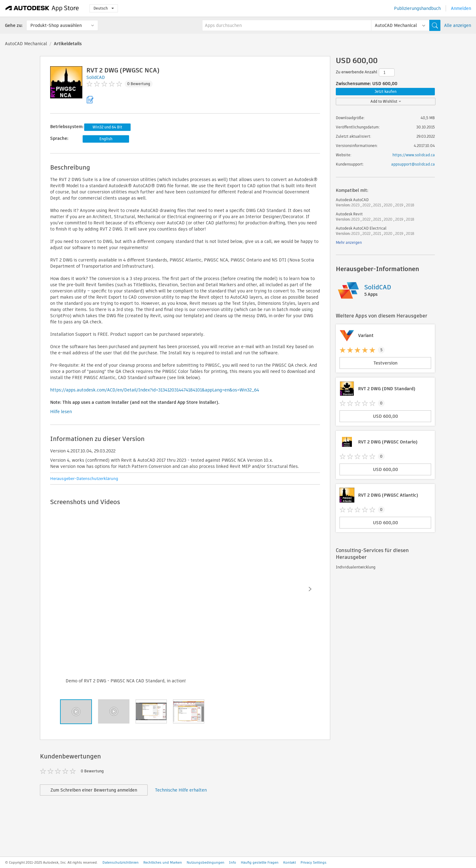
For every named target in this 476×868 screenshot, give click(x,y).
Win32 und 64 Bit (107, 127)
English (106, 139)
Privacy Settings (314, 862)
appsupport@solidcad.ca (413, 164)
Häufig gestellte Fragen (260, 862)
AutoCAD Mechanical (26, 44)
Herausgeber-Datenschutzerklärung (84, 479)
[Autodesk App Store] (42, 8)
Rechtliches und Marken (163, 862)
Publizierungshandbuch (417, 8)
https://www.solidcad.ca (414, 155)
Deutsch (104, 8)
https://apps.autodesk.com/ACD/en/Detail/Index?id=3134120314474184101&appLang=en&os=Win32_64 (155, 390)
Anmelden (461, 8)
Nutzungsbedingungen (206, 862)
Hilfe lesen (61, 412)
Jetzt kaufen (385, 91)
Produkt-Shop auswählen (56, 25)
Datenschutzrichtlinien (121, 862)
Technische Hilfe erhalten (181, 790)
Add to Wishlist (386, 101)
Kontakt (290, 862)
